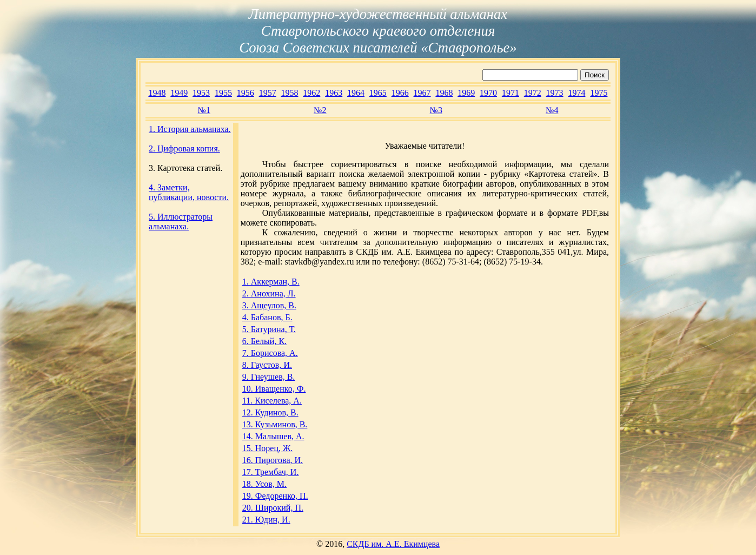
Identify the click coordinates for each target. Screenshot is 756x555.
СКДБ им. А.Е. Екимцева (393, 544)
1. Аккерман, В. (271, 282)
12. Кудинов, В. (270, 412)
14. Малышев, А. (273, 436)
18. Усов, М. (264, 484)
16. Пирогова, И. (273, 460)
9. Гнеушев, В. (269, 377)
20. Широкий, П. (273, 508)
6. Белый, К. (264, 341)
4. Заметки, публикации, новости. (189, 192)
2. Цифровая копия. (184, 148)
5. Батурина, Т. (269, 329)
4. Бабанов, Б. (267, 317)
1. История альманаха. (190, 129)
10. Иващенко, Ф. (274, 389)
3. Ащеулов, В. (269, 305)
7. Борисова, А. (270, 353)
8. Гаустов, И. (267, 365)
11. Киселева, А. (272, 401)
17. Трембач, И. (271, 472)
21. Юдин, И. (266, 520)
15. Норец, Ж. (268, 448)
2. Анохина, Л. (269, 293)
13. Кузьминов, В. (275, 424)
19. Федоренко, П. (275, 496)
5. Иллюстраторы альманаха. (181, 222)
